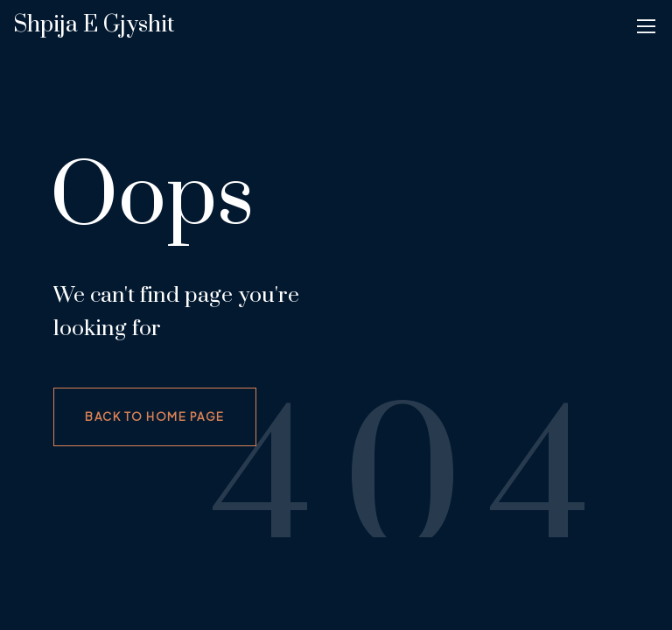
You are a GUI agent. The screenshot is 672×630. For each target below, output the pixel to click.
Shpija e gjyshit (94, 25)
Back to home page (155, 416)
